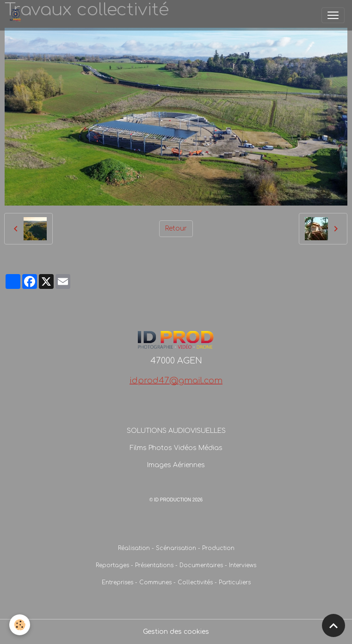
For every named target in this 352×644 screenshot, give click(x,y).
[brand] (17, 15)
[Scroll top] (333, 625)
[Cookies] (20, 625)
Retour (176, 228)
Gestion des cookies (176, 632)
